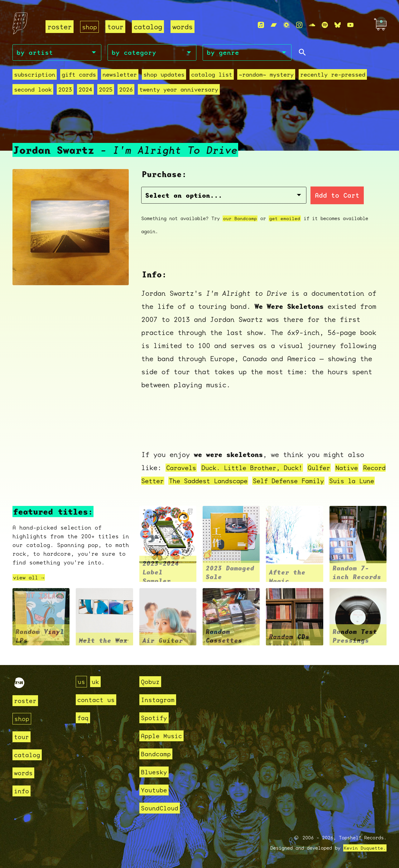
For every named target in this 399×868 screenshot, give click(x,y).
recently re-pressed (333, 75)
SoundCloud (161, 808)
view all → (30, 585)
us (82, 682)
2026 (126, 90)
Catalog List (212, 75)
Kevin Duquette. (365, 848)
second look (33, 90)
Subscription (35, 75)
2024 (85, 90)
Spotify (155, 718)
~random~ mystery (266, 75)
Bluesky (155, 772)
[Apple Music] (261, 25)
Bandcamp (157, 754)
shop (90, 27)
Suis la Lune (166, 488)
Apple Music (163, 736)
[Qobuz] (286, 25)
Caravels (182, 462)
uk (96, 682)
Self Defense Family (329, 475)
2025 (106, 90)
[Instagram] (299, 25)
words (184, 27)
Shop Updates (164, 75)
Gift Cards (79, 75)
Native (360, 462)
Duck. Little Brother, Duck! (259, 462)
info (22, 791)
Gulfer (331, 462)
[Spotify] (325, 25)
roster (60, 27)
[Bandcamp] (274, 25)
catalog (149, 27)
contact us (98, 700)
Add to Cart (295, 190)
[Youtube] (350, 25)
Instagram (159, 700)
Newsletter (120, 75)
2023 (65, 90)
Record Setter (168, 475)
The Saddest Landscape (242, 475)
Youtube (155, 790)
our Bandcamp (240, 213)
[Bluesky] (338, 25)
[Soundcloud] (312, 25)
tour (117, 27)
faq (83, 718)
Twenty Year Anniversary (179, 90)
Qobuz (151, 682)
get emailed (285, 213)
